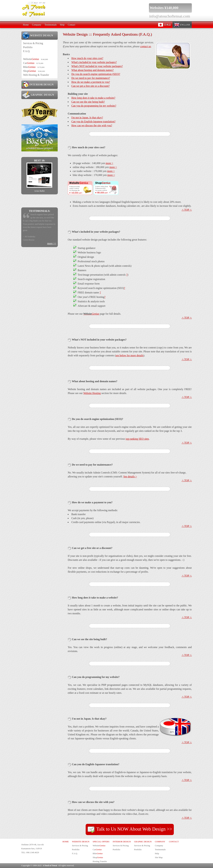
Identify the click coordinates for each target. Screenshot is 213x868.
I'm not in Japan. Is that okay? (87, 118)
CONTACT (174, 842)
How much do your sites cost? (87, 58)
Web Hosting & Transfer (36, 75)
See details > (130, 477)
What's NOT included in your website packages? (97, 66)
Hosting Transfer (100, 861)
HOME (66, 842)
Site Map (159, 857)
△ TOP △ (187, 210)
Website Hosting (92, 393)
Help (62, 25)
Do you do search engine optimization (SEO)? (96, 74)
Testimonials (50, 25)
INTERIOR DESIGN (38, 85)
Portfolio (28, 47)
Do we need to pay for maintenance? (91, 78)
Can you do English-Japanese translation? (93, 121)
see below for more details (130, 355)
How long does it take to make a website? (93, 98)
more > (109, 163)
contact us (146, 46)
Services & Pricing (33, 43)
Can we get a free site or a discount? (90, 86)
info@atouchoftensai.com (170, 16)
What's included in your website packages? (94, 62)
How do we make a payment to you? (91, 82)
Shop (34, 71)
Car (33, 63)
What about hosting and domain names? (92, 70)
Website (35, 59)
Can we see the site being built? (88, 102)
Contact (72, 25)
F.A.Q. (27, 51)
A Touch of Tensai (50, 866)
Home (26, 25)
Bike (34, 67)
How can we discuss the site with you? (92, 125)
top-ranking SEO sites (137, 439)
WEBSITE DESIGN (38, 35)
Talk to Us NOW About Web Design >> (130, 829)
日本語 (164, 25)
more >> (52, 243)
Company (37, 25)
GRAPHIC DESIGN (38, 95)
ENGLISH (182, 25)
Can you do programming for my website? (94, 106)
